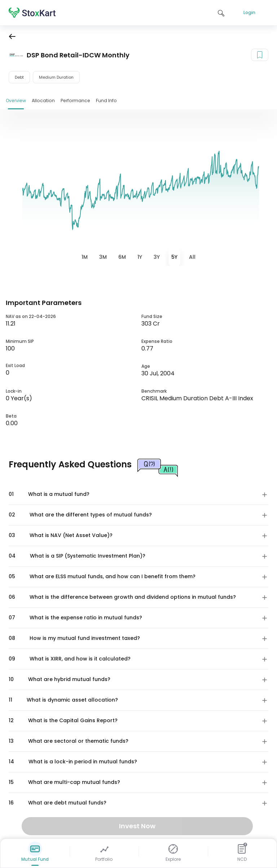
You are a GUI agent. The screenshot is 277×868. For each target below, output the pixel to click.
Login (249, 12)
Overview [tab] (16, 101)
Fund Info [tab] (106, 101)
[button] (138, 494)
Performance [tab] (75, 101)
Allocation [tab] (43, 101)
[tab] (85, 257)
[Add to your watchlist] (260, 55)
